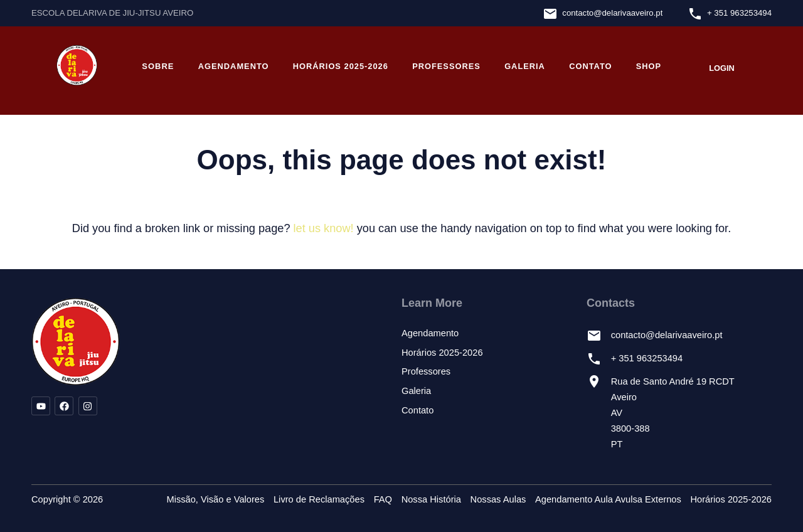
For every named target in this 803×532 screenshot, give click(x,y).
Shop (649, 66)
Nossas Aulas (498, 499)
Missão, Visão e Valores (215, 499)
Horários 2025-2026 (341, 66)
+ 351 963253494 (739, 13)
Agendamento (234, 66)
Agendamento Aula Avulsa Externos (608, 499)
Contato (590, 66)
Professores (446, 66)
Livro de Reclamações (319, 499)
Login (722, 68)
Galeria (525, 66)
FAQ (383, 499)
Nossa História (431, 499)
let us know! (324, 228)
